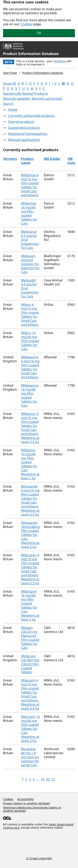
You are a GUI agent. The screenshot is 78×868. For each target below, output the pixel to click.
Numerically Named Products (25, 94)
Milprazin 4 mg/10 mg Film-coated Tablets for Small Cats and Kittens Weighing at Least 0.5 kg (30, 694)
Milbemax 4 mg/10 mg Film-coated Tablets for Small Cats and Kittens (30, 185)
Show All (9, 84)
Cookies (26, 24)
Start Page (10, 73)
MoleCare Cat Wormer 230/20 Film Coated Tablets (30, 664)
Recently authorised (47, 99)
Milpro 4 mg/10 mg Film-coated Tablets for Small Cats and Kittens (30, 315)
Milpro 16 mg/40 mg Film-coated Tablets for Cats (30, 341)
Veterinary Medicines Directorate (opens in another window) (32, 809)
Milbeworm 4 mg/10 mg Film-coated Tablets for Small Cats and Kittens (30, 367)
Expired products (21, 122)
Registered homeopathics (28, 134)
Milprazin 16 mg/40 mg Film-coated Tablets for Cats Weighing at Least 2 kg (30, 729)
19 (42, 779)
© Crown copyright (39, 858)
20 (48, 779)
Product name (27, 161)
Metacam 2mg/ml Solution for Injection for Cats (30, 264)
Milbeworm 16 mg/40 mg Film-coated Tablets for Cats (30, 395)
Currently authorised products (31, 116)
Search (8, 104)
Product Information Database (31, 54)
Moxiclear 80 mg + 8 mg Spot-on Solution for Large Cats (30, 757)
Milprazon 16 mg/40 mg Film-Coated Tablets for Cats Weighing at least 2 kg (30, 605)
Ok (39, 33)
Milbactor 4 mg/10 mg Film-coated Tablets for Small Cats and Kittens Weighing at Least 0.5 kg (30, 428)
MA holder (52, 159)
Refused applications (24, 140)
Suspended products (24, 128)
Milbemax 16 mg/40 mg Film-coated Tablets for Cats (29, 213)
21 (53, 779)
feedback (60, 61)
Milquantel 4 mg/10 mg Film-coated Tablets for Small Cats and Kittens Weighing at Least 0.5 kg (30, 500)
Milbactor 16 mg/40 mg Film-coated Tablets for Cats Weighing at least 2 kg (30, 464)
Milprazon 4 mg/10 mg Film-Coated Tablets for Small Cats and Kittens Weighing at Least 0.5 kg (30, 569)
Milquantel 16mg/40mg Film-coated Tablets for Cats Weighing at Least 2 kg (30, 535)
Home (13, 110)
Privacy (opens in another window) (26, 803)
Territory (10, 159)
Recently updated (16, 99)
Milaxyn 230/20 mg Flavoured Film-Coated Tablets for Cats (30, 638)
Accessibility (25, 799)
